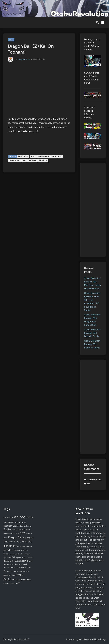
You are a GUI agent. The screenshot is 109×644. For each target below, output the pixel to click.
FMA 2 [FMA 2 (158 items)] (17, 542)
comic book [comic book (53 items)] (8, 534)
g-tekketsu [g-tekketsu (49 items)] (28, 546)
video (41, 160)
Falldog (87, 523)
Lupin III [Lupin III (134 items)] (24, 561)
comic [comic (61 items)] (28, 530)
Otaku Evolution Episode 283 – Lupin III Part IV (92, 333)
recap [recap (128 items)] (19, 580)
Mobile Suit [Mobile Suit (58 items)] (16, 568)
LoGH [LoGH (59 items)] (12, 561)
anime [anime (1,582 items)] (20, 517)
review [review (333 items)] (27, 579)
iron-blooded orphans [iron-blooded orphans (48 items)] (17, 554)
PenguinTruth (98, 526)
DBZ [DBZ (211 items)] (22, 533)
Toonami (32, 160)
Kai (24, 160)
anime (33, 156)
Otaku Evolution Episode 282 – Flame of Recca (92, 344)
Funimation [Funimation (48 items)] (20, 546)
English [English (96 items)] (30, 538)
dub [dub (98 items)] (24, 538)
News (11, 40)
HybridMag (100, 639)
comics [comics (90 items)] (16, 534)
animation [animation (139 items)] (9, 518)
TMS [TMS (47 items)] (16, 584)
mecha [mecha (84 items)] (25, 564)
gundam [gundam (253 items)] (8, 550)
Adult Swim (23, 156)
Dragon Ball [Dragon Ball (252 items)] (15, 537)
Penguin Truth (24, 59)
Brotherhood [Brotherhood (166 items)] (10, 529)
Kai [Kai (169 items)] (13, 557)
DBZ (60, 156)
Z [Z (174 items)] (19, 583)
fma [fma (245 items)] (6, 541)
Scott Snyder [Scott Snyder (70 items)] (9, 584)
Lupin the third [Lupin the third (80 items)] (16, 564)
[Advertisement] (93, 210)
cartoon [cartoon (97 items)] (22, 529)
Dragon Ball (15, 160)
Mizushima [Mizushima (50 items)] (7, 568)
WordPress (84, 639)
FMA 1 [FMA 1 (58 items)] (11, 542)
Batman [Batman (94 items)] (16, 526)
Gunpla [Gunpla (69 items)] (6, 554)
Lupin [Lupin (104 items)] (17, 561)
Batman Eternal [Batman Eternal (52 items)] (26, 526)
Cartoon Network (47, 156)
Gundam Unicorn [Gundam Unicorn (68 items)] (21, 550)
